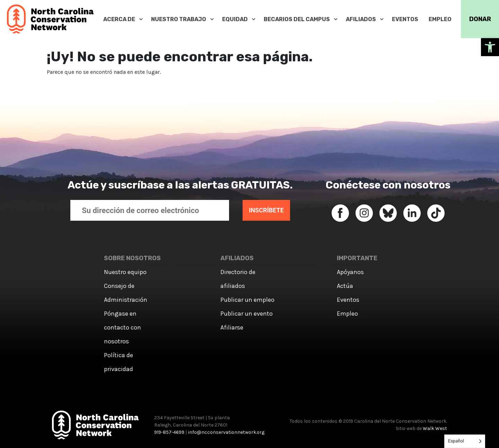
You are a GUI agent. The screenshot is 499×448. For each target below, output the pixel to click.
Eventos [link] (348, 300)
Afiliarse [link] (232, 327)
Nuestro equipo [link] (125, 272)
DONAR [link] (480, 19)
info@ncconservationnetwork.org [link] (226, 432)
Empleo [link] (347, 314)
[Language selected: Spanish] (465, 441)
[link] (490, 47)
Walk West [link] (435, 428)
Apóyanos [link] (350, 272)
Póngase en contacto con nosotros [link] (122, 327)
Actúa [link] (345, 286)
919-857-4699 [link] (169, 432)
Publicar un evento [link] (247, 314)
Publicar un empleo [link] (247, 300)
